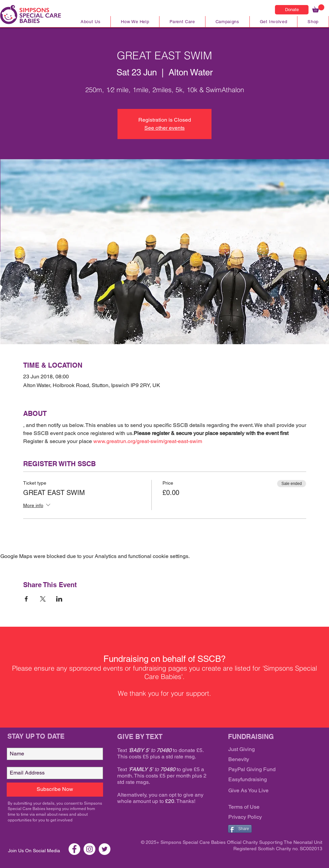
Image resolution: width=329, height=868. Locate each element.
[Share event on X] (43, 599)
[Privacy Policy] (269, 817)
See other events (164, 128)
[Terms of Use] (269, 807)
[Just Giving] (269, 750)
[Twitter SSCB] (105, 849)
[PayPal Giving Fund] (269, 770)
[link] (318, 8)
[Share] (240, 829)
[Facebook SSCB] (74, 849)
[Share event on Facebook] (26, 599)
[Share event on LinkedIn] (59, 599)
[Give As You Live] (269, 791)
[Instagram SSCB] (89, 849)
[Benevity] (269, 760)
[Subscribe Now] (55, 790)
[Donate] (292, 10)
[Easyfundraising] (269, 780)
